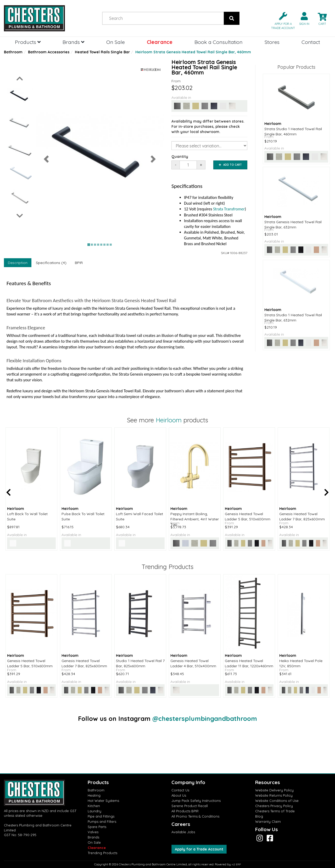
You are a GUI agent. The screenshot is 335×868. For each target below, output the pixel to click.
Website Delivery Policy (274, 790)
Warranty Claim (268, 821)
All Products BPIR (185, 811)
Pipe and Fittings (101, 816)
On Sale (116, 42)
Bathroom (13, 52)
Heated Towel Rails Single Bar (102, 52)
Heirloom (169, 420)
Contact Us (180, 790)
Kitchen (94, 806)
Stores (272, 42)
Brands (73, 42)
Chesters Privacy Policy (274, 806)
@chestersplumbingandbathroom (205, 718)
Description (18, 263)
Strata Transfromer (229, 209)
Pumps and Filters (102, 821)
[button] (281, 20)
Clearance (160, 42)
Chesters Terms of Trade (275, 811)
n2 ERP (236, 864)
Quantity (180, 157)
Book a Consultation (219, 42)
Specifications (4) (51, 263)
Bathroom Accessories (49, 52)
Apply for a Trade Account (199, 849)
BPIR (79, 263)
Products (28, 42)
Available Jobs (183, 832)
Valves (93, 832)
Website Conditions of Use (277, 801)
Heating (94, 795)
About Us (179, 795)
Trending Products (102, 853)
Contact (311, 42)
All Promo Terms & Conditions (195, 816)
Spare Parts (97, 827)
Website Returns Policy (274, 795)
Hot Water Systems (103, 801)
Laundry (94, 811)
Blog (259, 816)
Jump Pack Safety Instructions (196, 801)
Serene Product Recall (190, 806)
